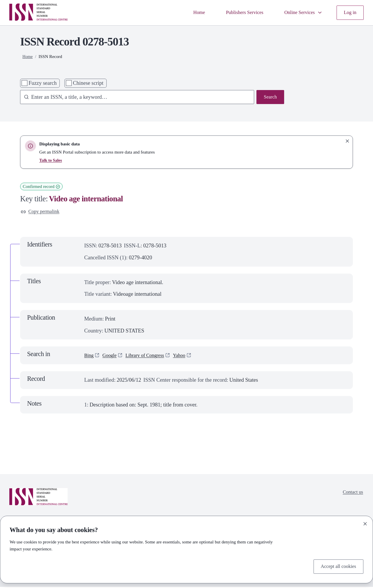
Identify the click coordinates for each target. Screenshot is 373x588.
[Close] (365, 523)
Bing (89, 356)
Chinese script (88, 83)
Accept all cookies (336, 566)
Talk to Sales (51, 160)
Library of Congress (150, 356)
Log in (349, 13)
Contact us (352, 494)
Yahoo (187, 356)
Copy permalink (42, 212)
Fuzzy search (43, 83)
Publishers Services (237, 13)
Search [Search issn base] (270, 98)
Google (111, 356)
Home (189, 13)
